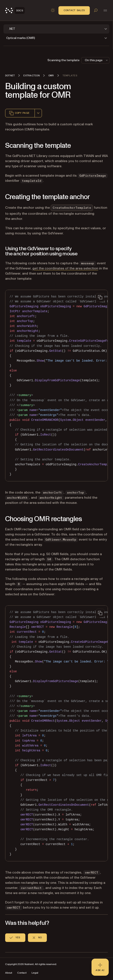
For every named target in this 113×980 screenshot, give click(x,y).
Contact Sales (74, 10)
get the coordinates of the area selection (65, 268)
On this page (97, 60)
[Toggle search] (96, 10)
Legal (35, 973)
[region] (56, 386)
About (9, 973)
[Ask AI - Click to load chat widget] (100, 967)
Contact (22, 973)
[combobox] (38, 113)
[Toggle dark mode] (53, 10)
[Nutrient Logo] (15, 10)
